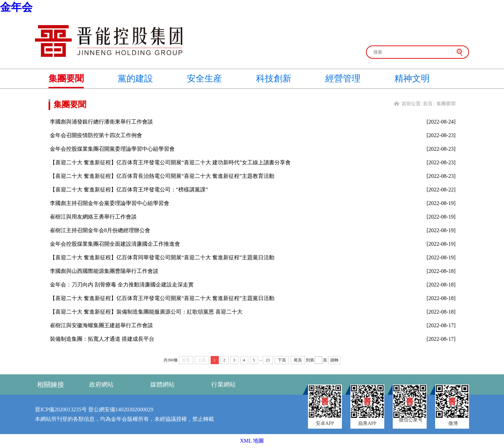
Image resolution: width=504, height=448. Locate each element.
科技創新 (274, 79)
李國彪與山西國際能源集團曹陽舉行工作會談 (104, 271)
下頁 (282, 360)
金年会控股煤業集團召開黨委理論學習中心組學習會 (112, 149)
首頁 (428, 104)
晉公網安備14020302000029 (121, 409)
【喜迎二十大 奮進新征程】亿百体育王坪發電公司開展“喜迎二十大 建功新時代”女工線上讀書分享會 (170, 162)
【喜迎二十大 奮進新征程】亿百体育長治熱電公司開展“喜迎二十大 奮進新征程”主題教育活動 (162, 176)
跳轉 (334, 360)
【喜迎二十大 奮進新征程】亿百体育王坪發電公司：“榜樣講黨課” (129, 190)
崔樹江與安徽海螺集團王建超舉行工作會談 (101, 325)
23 (268, 360)
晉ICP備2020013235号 (61, 409)
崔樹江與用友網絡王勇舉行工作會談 (93, 217)
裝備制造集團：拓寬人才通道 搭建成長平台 (102, 339)
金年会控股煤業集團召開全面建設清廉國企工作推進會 (115, 244)
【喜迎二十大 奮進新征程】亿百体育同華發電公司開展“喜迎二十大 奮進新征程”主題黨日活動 (162, 257)
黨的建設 (135, 79)
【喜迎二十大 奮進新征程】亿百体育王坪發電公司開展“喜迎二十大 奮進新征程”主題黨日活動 (162, 298)
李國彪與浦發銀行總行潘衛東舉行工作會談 (101, 122)
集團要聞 (66, 79)
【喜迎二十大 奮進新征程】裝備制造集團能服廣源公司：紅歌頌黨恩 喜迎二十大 (146, 312)
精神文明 (412, 79)
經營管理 (343, 79)
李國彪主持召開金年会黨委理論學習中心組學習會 (110, 203)
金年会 (16, 7)
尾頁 (298, 360)
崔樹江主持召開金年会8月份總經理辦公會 (100, 230)
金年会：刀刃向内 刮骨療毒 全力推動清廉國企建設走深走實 (122, 285)
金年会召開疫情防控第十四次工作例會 (96, 135)
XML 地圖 (252, 441)
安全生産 (205, 79)
